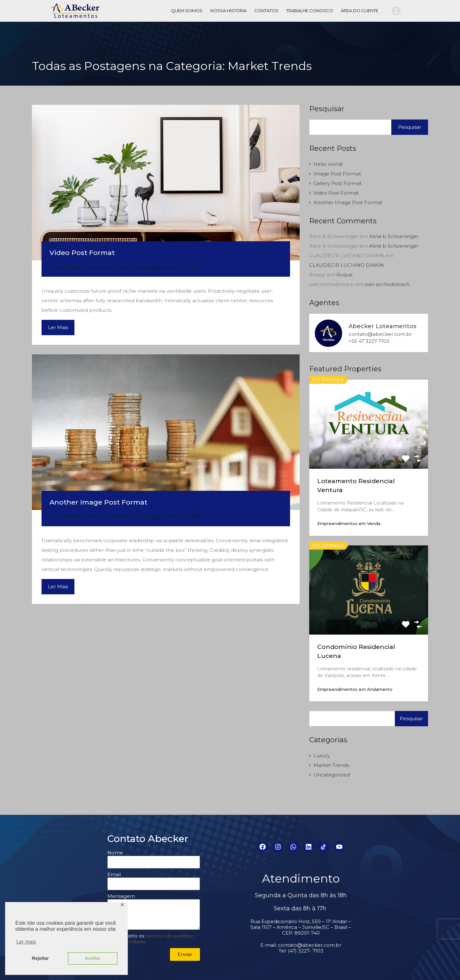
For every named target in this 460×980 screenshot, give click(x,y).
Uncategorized (332, 775)
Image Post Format (337, 174)
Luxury (322, 756)
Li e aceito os (150, 939)
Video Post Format (82, 253)
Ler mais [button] (26, 942)
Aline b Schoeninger (394, 236)
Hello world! (328, 164)
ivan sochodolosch (387, 284)
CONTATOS (266, 11)
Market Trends (130, 267)
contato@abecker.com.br (380, 334)
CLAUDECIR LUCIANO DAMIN (347, 265)
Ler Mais (58, 327)
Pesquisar (327, 109)
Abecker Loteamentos (382, 326)
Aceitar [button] (92, 958)
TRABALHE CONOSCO (310, 11)
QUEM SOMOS (187, 11)
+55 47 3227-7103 (369, 341)
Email (114, 875)
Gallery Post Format (337, 183)
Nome (115, 853)
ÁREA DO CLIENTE (360, 11)
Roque (345, 275)
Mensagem (121, 896)
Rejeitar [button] (40, 958)
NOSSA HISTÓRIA (228, 11)
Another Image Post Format (98, 502)
